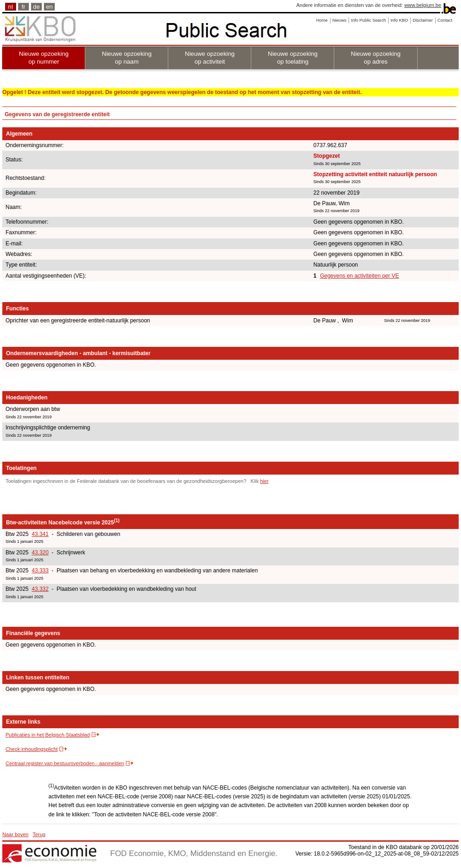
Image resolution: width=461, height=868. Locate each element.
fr (24, 7)
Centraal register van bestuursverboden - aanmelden (65, 763)
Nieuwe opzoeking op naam (127, 58)
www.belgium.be (423, 5)
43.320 (40, 553)
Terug (39, 834)
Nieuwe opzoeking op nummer (44, 58)
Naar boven (15, 834)
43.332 (40, 589)
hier (264, 481)
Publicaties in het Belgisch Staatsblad (48, 735)
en (50, 7)
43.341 (40, 534)
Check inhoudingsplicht (32, 749)
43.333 (40, 571)
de (37, 7)
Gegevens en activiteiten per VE (359, 276)
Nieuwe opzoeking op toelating (293, 58)
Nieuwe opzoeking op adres (376, 58)
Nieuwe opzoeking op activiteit (210, 58)
